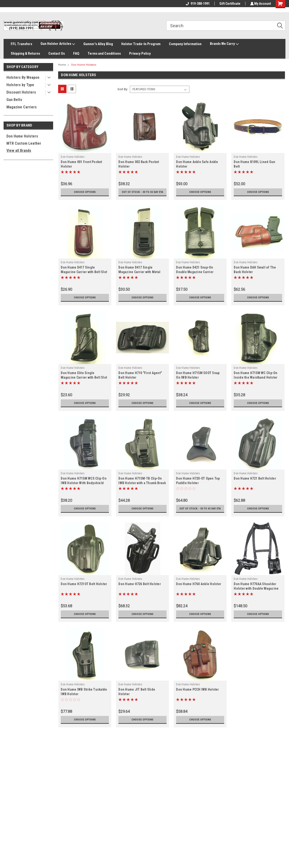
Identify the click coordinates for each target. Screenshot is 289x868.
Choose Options (85, 192)
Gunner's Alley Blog (98, 44)
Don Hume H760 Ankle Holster (199, 591)
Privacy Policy (140, 53)
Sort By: (123, 89)
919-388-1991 (197, 4)
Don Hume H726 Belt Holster (140, 591)
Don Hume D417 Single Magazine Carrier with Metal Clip (139, 275)
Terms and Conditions (104, 53)
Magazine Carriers (22, 107)
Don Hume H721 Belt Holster (255, 482)
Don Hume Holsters (22, 136)
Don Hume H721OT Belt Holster (84, 591)
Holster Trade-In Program (141, 44)
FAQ (76, 53)
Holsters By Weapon (23, 77)
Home (62, 65)
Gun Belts (14, 100)
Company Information (185, 44)
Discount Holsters (21, 92)
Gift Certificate (229, 4)
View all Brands (19, 151)
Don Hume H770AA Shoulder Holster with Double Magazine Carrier (256, 595)
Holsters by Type (20, 85)
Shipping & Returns (25, 53)
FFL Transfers (21, 44)
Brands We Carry (224, 44)
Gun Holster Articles (58, 44)
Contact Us (57, 53)
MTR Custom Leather (24, 143)
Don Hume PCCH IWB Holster (197, 696)
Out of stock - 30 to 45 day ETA (143, 194)
